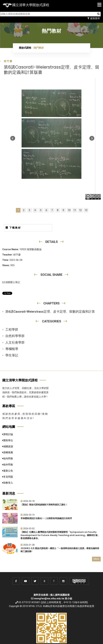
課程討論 (8, 434)
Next (92, 138)
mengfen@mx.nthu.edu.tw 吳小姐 (53, 599)
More (96, 559)
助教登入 (8, 483)
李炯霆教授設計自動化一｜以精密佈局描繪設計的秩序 (46, 518)
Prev (13, 138)
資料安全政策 (41, 595)
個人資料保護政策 (60, 595)
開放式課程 (25, 48)
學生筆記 (12, 355)
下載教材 (13, 228)
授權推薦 (8, 452)
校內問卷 (8, 459)
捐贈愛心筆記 (11, 282)
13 (86, 210)
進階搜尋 (94, 18)
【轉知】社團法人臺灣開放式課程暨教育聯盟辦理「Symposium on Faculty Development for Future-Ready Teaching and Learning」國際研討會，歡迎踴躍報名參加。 (60, 535)
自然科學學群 (15, 336)
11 (75, 210)
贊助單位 (8, 440)
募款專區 (9, 406)
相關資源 (8, 446)
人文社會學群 (15, 342)
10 (69, 210)
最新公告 (8, 471)
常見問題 (8, 477)
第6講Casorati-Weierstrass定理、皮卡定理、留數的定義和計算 (50, 312)
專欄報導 (12, 349)
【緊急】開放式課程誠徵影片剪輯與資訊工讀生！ (44, 505)
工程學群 (12, 330)
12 (80, 210)
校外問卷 (8, 465)
